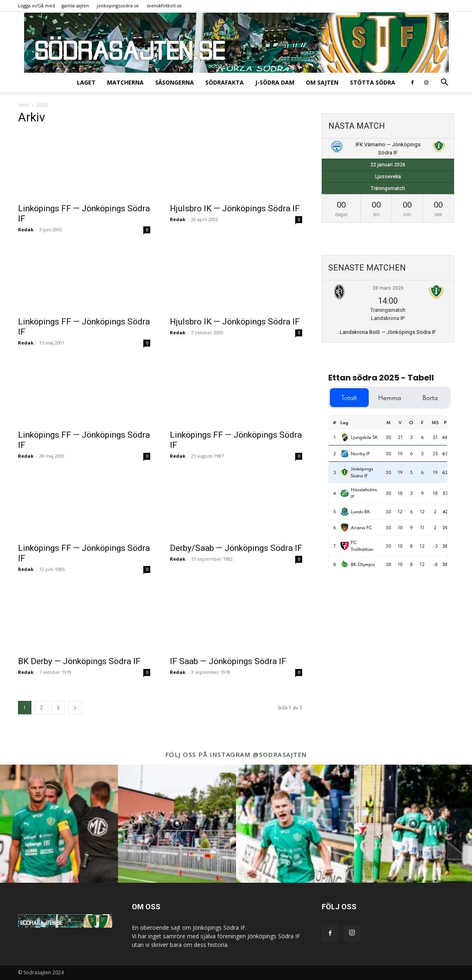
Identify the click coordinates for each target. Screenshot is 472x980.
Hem (23, 105)
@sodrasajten (280, 754)
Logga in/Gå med (37, 6)
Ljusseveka (388, 177)
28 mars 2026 (388, 288)
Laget (86, 82)
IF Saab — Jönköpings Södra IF (228, 661)
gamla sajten (75, 6)
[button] (444, 83)
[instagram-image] (59, 824)
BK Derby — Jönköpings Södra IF (79, 661)
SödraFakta (225, 82)
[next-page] (75, 708)
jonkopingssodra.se (118, 6)
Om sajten (322, 82)
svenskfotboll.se (164, 6)
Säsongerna (175, 82)
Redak (26, 229)
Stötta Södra (373, 82)
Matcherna (125, 82)
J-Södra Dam (275, 82)
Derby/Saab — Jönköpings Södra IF (236, 548)
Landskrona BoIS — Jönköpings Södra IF (388, 332)
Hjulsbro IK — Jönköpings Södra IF (235, 208)
